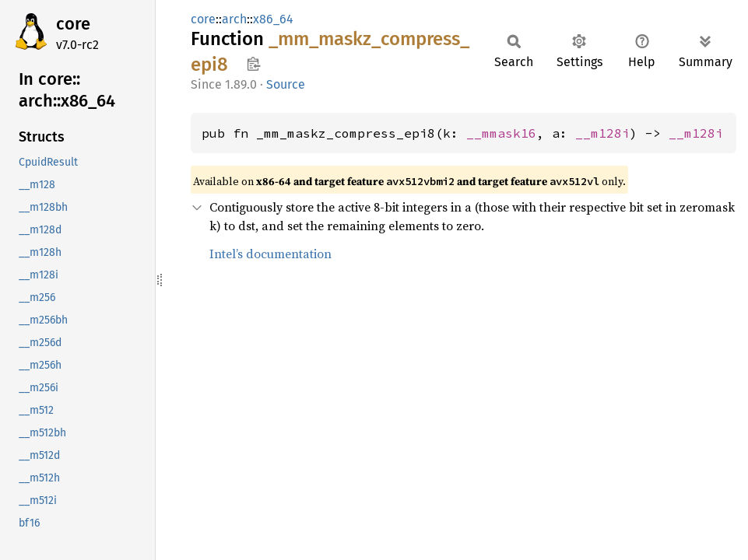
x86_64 (273, 19)
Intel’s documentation (270, 254)
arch (234, 19)
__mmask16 (501, 133)
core (73, 24)
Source (286, 84)
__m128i (602, 133)
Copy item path (253, 64)
